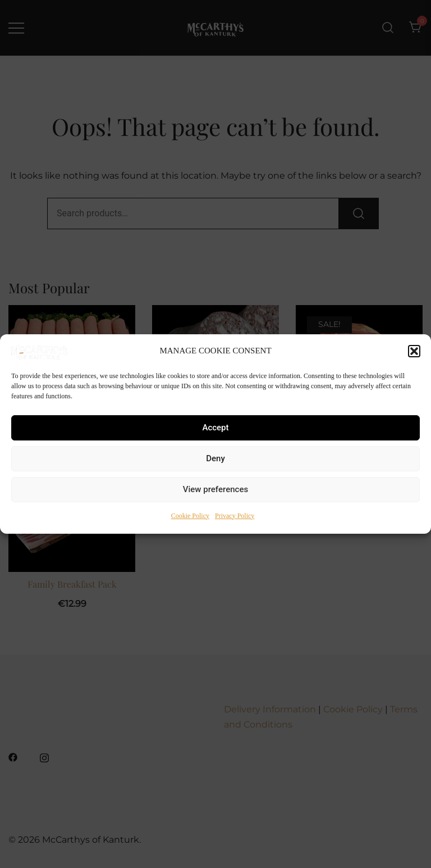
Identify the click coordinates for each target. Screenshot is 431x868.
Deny (215, 458)
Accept (215, 428)
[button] (414, 351)
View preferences (215, 489)
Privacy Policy (235, 516)
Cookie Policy (190, 516)
